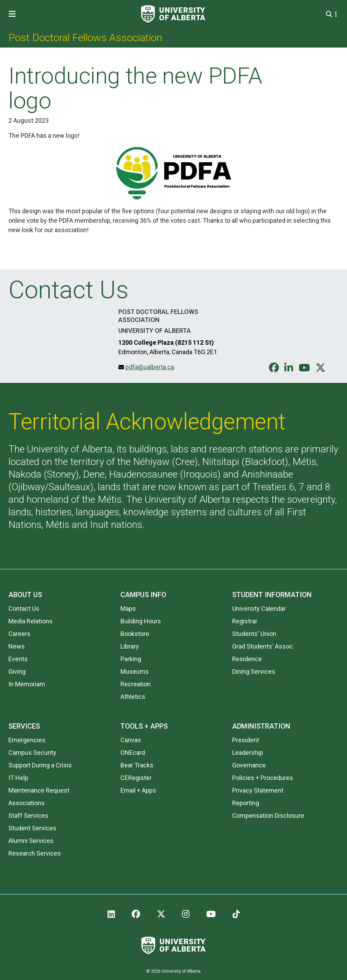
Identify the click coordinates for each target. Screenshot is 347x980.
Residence (247, 659)
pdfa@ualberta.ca (150, 367)
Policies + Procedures (263, 778)
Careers (19, 634)
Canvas (131, 740)
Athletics (133, 697)
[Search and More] (330, 14)
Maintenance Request (39, 790)
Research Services (35, 853)
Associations (27, 803)
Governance (249, 765)
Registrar (245, 621)
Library (130, 646)
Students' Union (254, 634)
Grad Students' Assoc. (263, 646)
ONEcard (133, 753)
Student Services (32, 828)
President (246, 740)
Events (18, 659)
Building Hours (141, 621)
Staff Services (28, 816)
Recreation (136, 684)
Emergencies (27, 740)
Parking (131, 659)
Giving (17, 671)
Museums (135, 671)
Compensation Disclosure (268, 816)
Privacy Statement (258, 790)
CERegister (136, 778)
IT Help (18, 778)
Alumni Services (31, 841)
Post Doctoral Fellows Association (85, 38)
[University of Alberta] (173, 14)
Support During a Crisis (40, 765)
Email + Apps (138, 790)
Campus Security (32, 753)
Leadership (248, 753)
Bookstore (135, 634)
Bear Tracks (137, 765)
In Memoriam (27, 684)
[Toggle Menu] (14, 14)
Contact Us (24, 609)
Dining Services (254, 671)
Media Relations (30, 621)
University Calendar (259, 609)
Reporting (246, 803)
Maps (128, 609)
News (17, 646)
